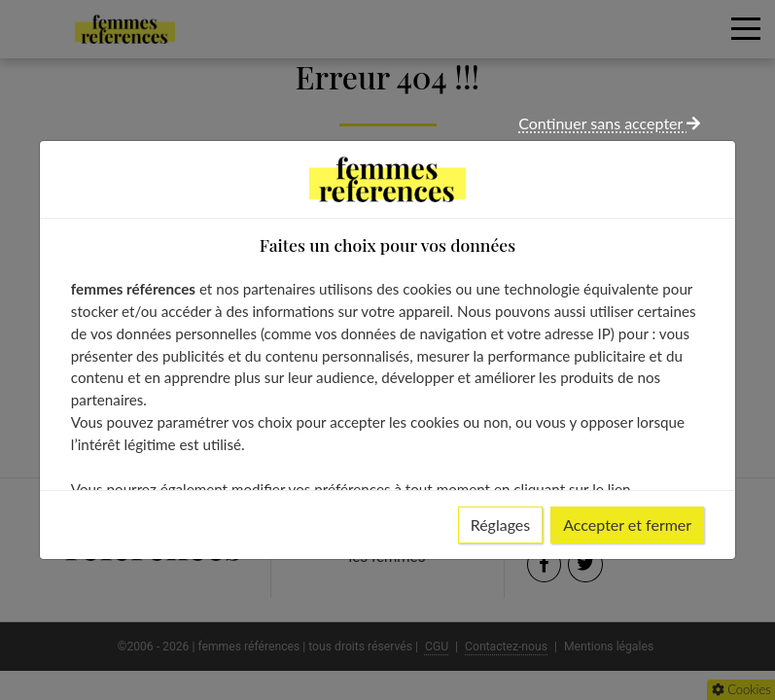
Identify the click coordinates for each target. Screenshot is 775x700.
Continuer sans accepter (609, 123)
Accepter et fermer (627, 525)
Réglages (501, 525)
